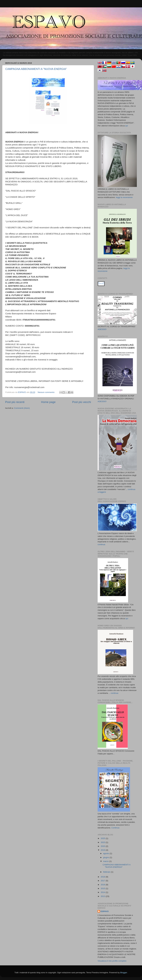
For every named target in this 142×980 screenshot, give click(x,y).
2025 (103, 838)
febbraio (107, 872)
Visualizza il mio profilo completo (112, 961)
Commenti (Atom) (22, 408)
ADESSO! (102, 329)
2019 (103, 850)
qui (127, 126)
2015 (103, 888)
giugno (106, 857)
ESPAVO (105, 911)
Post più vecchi (82, 402)
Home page (48, 402)
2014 (103, 892)
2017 (103, 881)
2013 (103, 896)
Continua (115, 828)
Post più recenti (15, 402)
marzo (106, 861)
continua (101, 544)
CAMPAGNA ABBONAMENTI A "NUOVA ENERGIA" (36, 69)
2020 (103, 846)
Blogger (124, 973)
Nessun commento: (47, 392)
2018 (103, 877)
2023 (103, 842)
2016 (103, 885)
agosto (106, 853)
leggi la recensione (124, 197)
